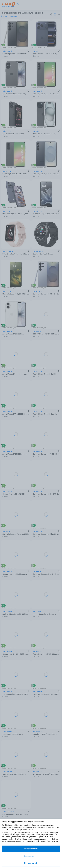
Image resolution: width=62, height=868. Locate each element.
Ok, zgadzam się (31, 849)
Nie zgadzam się (31, 863)
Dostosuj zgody (31, 856)
